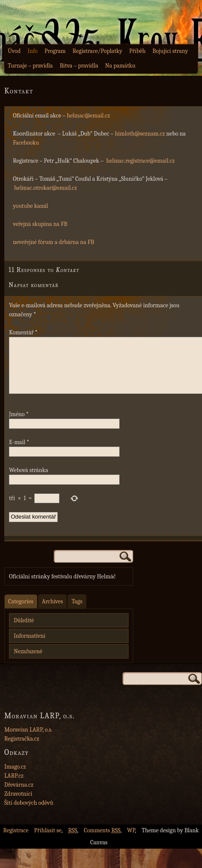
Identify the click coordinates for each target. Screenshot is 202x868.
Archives (53, 612)
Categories (21, 612)
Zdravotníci (18, 804)
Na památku (121, 66)
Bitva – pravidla (79, 66)
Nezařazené (28, 662)
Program (55, 51)
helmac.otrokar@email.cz (46, 188)
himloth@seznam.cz (140, 134)
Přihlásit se (48, 841)
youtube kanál (31, 206)
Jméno (19, 425)
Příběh (138, 51)
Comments (102, 841)
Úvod (14, 51)
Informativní (29, 646)
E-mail (19, 453)
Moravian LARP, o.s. (28, 740)
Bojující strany (170, 51)
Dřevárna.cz (19, 795)
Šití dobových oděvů (29, 813)
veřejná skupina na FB (40, 224)
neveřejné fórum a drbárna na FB (54, 242)
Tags (77, 612)
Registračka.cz (22, 749)
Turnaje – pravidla (30, 66)
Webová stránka (29, 480)
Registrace (16, 841)
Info (33, 51)
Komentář (23, 332)
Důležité (24, 631)
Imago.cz (15, 777)
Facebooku (26, 143)
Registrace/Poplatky (98, 51)
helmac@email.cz (88, 116)
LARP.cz (14, 786)
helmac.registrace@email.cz (140, 161)
